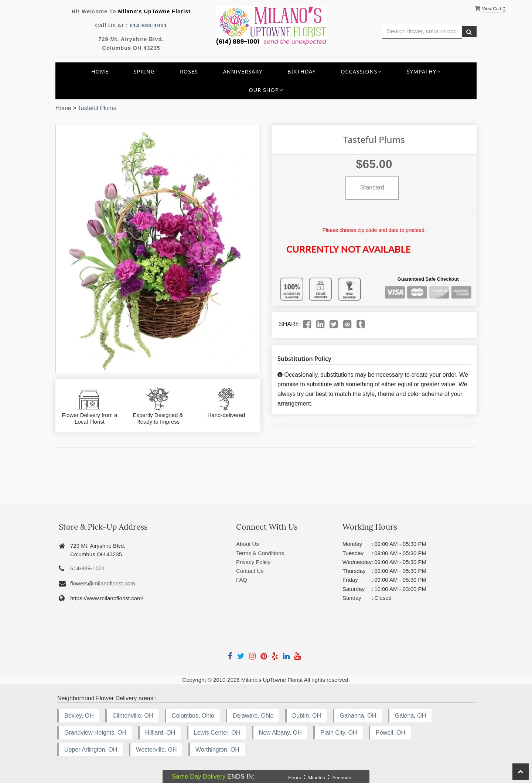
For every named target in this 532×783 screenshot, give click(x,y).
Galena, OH (410, 716)
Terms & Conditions (260, 553)
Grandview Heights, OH (95, 733)
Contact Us (250, 571)
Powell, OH (391, 733)
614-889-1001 (149, 25)
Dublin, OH (307, 716)
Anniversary (243, 71)
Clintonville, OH (133, 716)
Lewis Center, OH (217, 733)
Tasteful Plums (97, 108)
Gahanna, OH (358, 716)
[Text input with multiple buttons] (422, 32)
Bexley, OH (79, 716)
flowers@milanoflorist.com (103, 583)
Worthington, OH (217, 750)
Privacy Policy (253, 562)
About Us (248, 544)
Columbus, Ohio (193, 716)
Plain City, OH (339, 733)
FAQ (242, 580)
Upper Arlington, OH (91, 750)
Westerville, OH (156, 750)
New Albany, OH (280, 733)
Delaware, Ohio (253, 716)
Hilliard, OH (160, 733)
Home (100, 71)
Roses (189, 71)
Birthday (302, 71)
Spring (144, 71)
